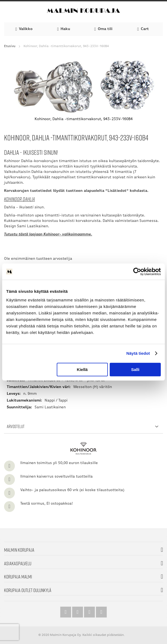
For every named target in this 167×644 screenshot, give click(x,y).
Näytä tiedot (138, 353)
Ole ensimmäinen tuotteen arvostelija (38, 259)
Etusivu (10, 46)
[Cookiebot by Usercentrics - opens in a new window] (137, 272)
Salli (135, 369)
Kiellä (82, 369)
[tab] (83, 427)
